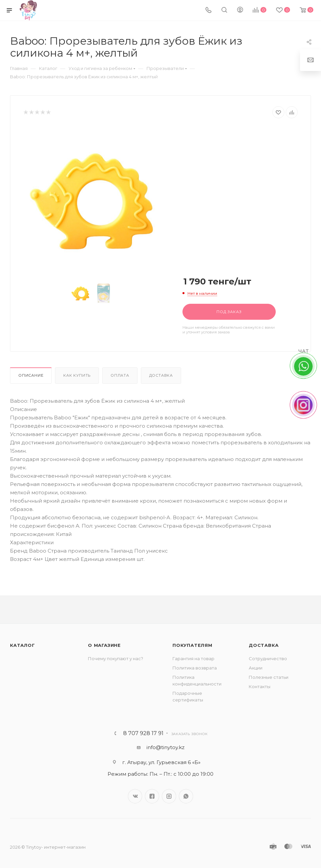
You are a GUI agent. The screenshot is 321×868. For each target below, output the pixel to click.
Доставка (161, 375)
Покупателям (192, 645)
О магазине (104, 645)
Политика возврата (195, 668)
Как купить (77, 375)
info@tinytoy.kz (165, 747)
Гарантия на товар (193, 658)
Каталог (22, 645)
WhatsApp (186, 796)
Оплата (120, 375)
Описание (31, 375)
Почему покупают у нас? (116, 658)
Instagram (169, 796)
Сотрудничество (268, 658)
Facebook (152, 796)
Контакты (260, 686)
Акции (256, 668)
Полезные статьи (269, 677)
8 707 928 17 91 (143, 733)
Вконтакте (135, 796)
